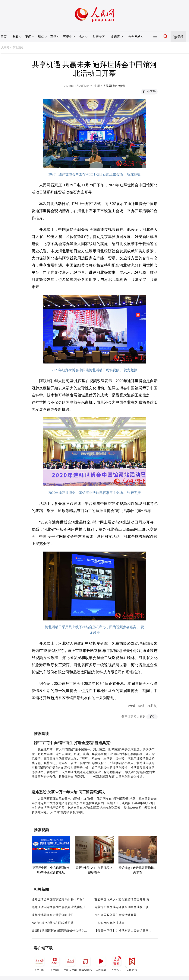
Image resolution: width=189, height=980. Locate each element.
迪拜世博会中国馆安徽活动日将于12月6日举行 (62, 899)
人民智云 (116, 963)
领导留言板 (86, 963)
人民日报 (39, 963)
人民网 (5, 48)
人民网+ (55, 963)
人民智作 (132, 963)
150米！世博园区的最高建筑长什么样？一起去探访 (65, 931)
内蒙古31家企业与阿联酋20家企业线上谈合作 (124, 907)
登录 (180, 37)
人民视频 (101, 963)
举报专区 (99, 37)
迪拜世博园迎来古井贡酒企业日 (53, 915)
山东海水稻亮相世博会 (109, 923)
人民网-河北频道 (114, 86)
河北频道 (18, 48)
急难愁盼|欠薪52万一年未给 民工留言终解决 (68, 792)
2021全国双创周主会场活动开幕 (115, 915)
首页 (4, 37)
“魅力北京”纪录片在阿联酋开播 (52, 923)
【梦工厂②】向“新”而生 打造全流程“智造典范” (72, 743)
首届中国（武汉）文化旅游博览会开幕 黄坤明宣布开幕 (131, 899)
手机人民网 (70, 963)
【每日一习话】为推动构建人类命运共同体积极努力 (129, 931)
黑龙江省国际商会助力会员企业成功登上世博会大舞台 (68, 907)
